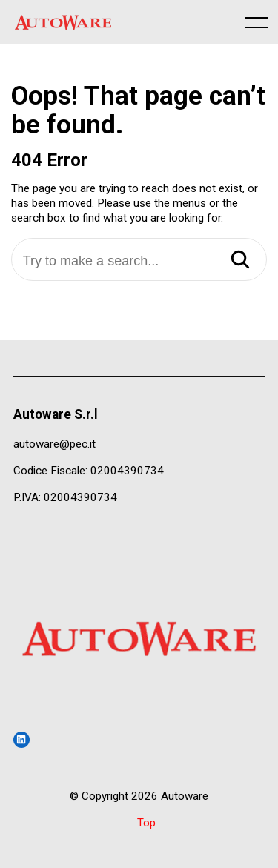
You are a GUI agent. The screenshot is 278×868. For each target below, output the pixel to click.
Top (146, 823)
